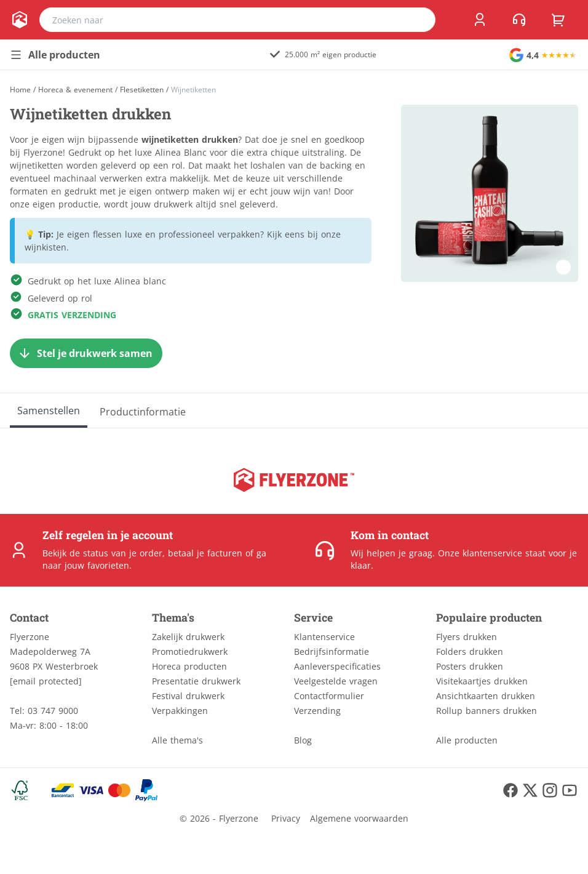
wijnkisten (46, 247)
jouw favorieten (97, 565)
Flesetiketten (142, 90)
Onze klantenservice (480, 553)
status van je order (123, 553)
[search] (418, 20)
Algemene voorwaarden (359, 818)
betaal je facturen (205, 553)
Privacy (286, 818)
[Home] (20, 90)
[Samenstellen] (49, 411)
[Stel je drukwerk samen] (86, 353)
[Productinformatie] (143, 411)
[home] (20, 20)
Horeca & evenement (75, 90)
